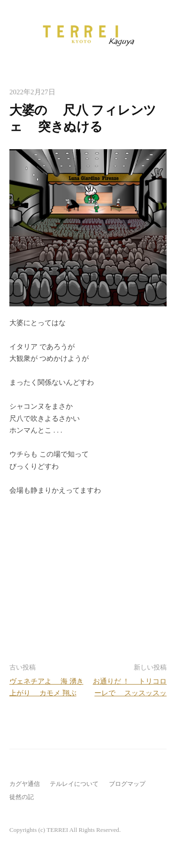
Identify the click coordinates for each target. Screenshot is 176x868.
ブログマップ (127, 784)
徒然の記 (22, 797)
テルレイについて (74, 784)
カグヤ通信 (25, 784)
